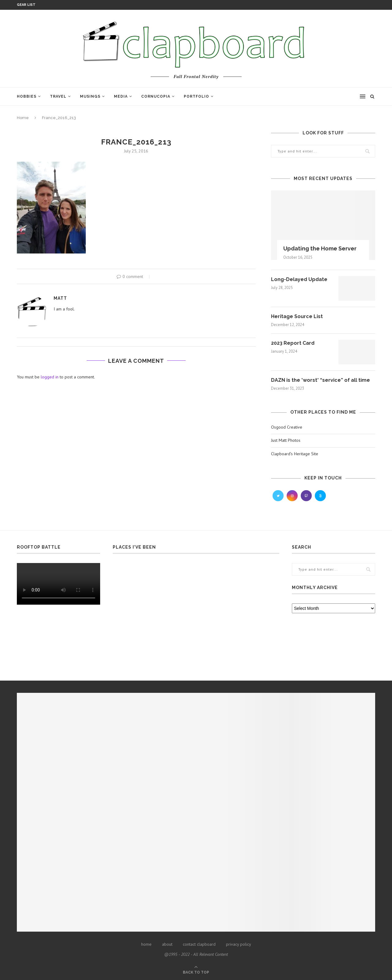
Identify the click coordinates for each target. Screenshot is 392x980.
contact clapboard (199, 944)
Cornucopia (156, 96)
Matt (60, 298)
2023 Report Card (293, 343)
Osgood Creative (287, 427)
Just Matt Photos (286, 440)
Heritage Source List (297, 316)
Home (23, 118)
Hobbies (27, 96)
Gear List (26, 5)
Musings (90, 96)
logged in (50, 377)
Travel (58, 96)
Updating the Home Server (320, 248)
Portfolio (196, 96)
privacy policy (239, 944)
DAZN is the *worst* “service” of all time (320, 380)
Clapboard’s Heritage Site (295, 454)
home (146, 944)
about (167, 944)
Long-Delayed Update (299, 279)
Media (121, 96)
